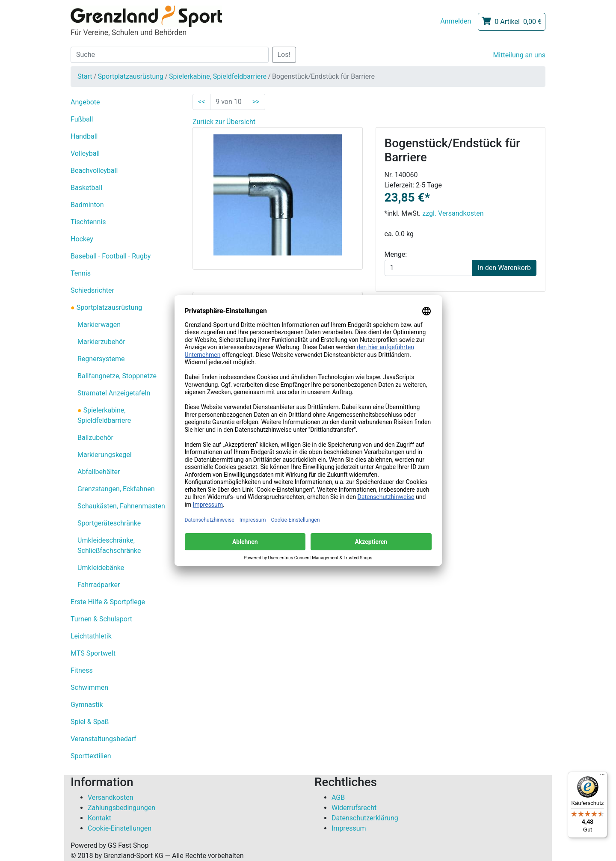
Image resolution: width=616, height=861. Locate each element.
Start (85, 76)
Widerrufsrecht (354, 808)
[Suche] (170, 55)
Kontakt (99, 818)
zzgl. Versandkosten (453, 213)
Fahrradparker (99, 585)
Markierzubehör (101, 342)
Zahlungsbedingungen (121, 808)
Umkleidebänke (101, 568)
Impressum (349, 828)
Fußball (82, 119)
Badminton (87, 205)
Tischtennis (88, 222)
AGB (338, 797)
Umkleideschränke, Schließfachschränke (109, 545)
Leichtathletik (91, 636)
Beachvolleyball (94, 171)
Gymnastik (87, 705)
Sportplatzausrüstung (130, 76)
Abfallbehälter (99, 472)
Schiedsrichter (92, 290)
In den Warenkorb (504, 268)
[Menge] (429, 268)
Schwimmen (89, 687)
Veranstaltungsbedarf (104, 739)
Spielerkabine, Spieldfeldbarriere (218, 76)
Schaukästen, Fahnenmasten (121, 506)
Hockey (82, 239)
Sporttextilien (91, 756)
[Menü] (602, 777)
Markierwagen (99, 325)
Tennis (81, 273)
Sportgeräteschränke (109, 523)
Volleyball (85, 153)
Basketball (86, 188)
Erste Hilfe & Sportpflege (108, 602)
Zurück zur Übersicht (224, 122)
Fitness (82, 670)
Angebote (85, 102)
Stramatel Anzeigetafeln (114, 393)
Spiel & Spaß (90, 722)
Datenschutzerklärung (365, 818)
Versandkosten (111, 797)
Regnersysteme (101, 359)
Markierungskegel (105, 455)
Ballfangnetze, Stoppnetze (117, 376)
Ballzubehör (95, 438)
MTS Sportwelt (93, 653)
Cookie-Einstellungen (120, 828)
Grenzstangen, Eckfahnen (116, 489)
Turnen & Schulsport (101, 619)
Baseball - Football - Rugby (111, 256)
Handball (84, 136)
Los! (284, 55)
